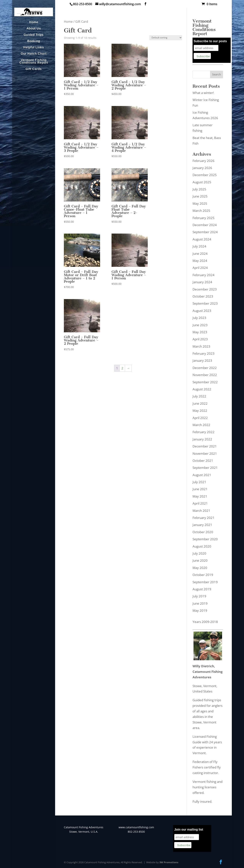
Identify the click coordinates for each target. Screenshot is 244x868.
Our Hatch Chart (34, 54)
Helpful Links (34, 47)
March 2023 (201, 346)
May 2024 (200, 261)
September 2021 (205, 468)
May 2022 (200, 411)
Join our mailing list (189, 830)
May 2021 (200, 496)
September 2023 (205, 303)
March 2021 (201, 511)
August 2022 (202, 389)
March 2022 (201, 425)
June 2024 (200, 254)
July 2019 (199, 596)
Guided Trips (34, 35)
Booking (34, 41)
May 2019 (200, 610)
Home (34, 22)
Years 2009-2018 (205, 622)
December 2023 (205, 289)
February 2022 (203, 432)
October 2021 (203, 461)
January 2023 (202, 360)
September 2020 (205, 539)
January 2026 (202, 168)
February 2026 (203, 161)
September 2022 (205, 382)
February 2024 (203, 275)
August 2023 (202, 311)
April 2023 (200, 339)
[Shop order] (166, 38)
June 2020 (200, 560)
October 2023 (203, 296)
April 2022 (200, 418)
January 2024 (202, 282)
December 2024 (205, 225)
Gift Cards (34, 69)
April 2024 (200, 268)
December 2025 (205, 175)
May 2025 (200, 203)
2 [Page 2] (122, 368)
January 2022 (202, 439)
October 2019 (203, 575)
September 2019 (205, 582)
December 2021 (205, 446)
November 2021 (205, 453)
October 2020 (203, 532)
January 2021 (202, 525)
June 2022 (200, 403)
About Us (34, 29)
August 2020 (202, 546)
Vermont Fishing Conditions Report (34, 61)
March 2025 (201, 211)
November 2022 (205, 375)
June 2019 (200, 603)
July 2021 (199, 482)
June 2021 (200, 489)
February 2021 (203, 518)
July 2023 (199, 318)
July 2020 (199, 553)
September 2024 (205, 232)
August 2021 (202, 475)
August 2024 (202, 239)
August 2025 (202, 182)
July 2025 (199, 189)
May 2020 (200, 568)
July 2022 (199, 396)
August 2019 (202, 589)
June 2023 (200, 325)
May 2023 (200, 332)
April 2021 (200, 503)
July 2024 (199, 246)
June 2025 (200, 196)
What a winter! (203, 93)
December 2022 (205, 368)
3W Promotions (169, 862)
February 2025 (203, 218)
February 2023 (203, 353)
